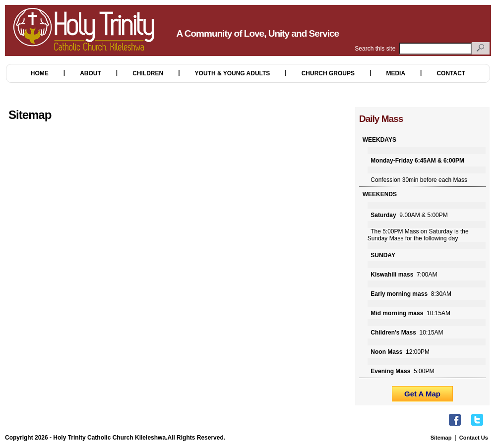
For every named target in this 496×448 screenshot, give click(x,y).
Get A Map (422, 394)
